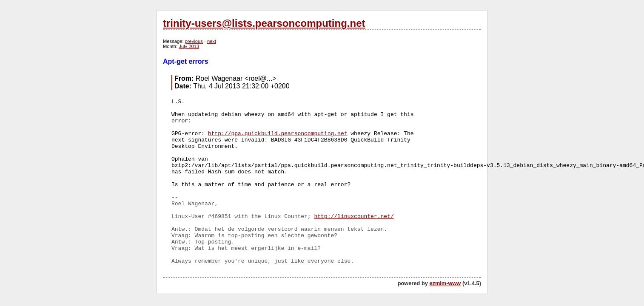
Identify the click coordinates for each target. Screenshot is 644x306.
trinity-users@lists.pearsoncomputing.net (264, 23)
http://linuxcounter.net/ (354, 217)
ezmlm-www (445, 283)
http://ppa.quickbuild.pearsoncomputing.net (278, 134)
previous (194, 41)
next (212, 41)
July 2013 (189, 46)
